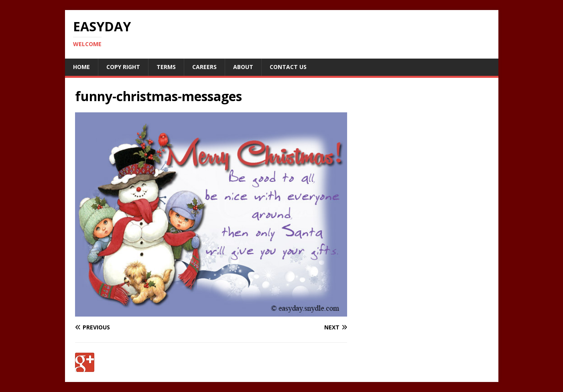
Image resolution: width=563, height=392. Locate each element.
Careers (204, 67)
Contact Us (288, 67)
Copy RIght (123, 67)
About (243, 67)
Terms (166, 67)
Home (81, 67)
